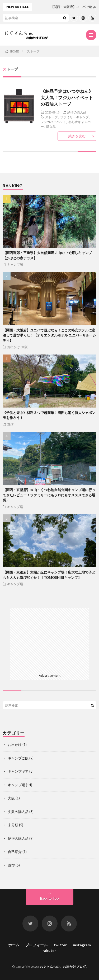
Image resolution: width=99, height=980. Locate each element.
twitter (60, 945)
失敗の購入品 (18, 812)
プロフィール (36, 945)
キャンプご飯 (18, 758)
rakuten (49, 950)
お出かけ (13, 347)
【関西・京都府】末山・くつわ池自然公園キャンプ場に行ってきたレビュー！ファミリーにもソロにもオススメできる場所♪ (49, 495)
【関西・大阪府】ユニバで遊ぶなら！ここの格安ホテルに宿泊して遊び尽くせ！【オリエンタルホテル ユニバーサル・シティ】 (49, 335)
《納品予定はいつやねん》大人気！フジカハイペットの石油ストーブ (67, 97)
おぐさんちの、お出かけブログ (63, 967)
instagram (82, 945)
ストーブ (51, 117)
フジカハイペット (53, 122)
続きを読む (77, 136)
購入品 (51, 126)
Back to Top (49, 898)
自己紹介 (15, 852)
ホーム (14, 945)
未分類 (13, 825)
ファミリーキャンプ (74, 117)
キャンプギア (18, 771)
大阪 (25, 347)
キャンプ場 (15, 264)
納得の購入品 (77, 112)
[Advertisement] (50, 640)
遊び (10, 424)
